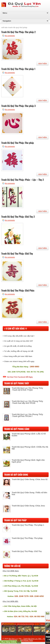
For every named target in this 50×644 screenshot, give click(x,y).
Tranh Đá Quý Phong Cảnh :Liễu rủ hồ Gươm (29, 435)
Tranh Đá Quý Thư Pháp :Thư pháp (18, 143)
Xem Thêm (42, 64)
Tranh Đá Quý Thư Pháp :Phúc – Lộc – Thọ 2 (23, 180)
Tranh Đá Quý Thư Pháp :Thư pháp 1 (18, 69)
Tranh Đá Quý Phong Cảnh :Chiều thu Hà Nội (30, 448)
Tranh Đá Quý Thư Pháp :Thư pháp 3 (18, 106)
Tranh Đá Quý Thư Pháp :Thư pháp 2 (18, 32)
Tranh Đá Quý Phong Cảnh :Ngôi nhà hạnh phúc (28, 461)
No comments (10, 36)
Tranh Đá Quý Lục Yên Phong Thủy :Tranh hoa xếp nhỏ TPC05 (27, 402)
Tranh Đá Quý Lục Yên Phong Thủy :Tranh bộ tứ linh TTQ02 (27, 389)
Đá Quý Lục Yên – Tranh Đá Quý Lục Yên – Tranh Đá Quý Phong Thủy (28, 640)
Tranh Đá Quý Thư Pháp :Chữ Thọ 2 (18, 217)
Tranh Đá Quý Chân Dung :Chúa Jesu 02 (30, 479)
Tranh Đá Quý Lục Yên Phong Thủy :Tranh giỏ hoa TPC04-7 (27, 415)
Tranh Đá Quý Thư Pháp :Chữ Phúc (18, 290)
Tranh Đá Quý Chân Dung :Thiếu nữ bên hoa (29, 493)
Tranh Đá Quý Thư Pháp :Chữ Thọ (17, 254)
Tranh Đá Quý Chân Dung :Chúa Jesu (28, 506)
